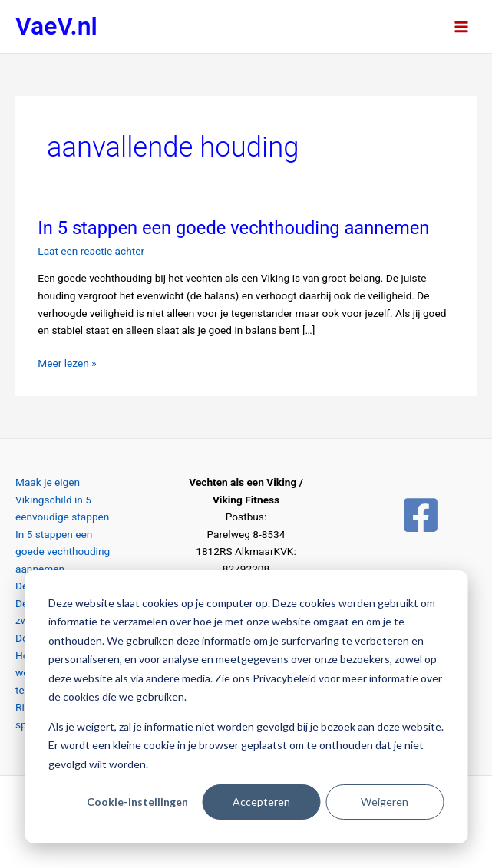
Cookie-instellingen (137, 802)
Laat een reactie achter (91, 251)
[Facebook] (421, 515)
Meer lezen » (67, 362)
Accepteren (261, 802)
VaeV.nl (56, 26)
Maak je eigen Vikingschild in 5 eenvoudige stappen (62, 499)
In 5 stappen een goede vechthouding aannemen (233, 228)
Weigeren (385, 802)
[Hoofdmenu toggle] (462, 26)
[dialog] (246, 707)
